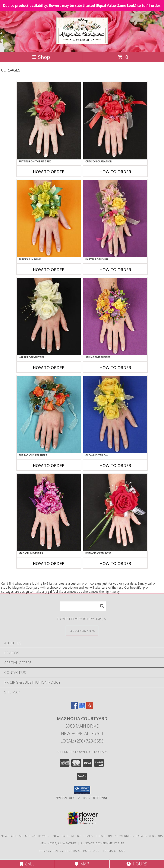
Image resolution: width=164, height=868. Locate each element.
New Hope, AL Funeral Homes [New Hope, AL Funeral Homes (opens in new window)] (25, 836)
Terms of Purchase (83, 851)
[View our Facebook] (74, 707)
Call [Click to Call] (27, 864)
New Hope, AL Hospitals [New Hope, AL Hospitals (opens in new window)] (73, 836)
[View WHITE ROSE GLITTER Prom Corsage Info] (49, 317)
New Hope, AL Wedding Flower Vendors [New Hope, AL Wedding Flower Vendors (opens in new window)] (130, 836)
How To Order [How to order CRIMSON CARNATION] (115, 172)
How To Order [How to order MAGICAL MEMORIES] (49, 563)
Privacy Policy (51, 851)
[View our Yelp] (90, 707)
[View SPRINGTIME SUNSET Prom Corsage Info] (115, 317)
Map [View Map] (82, 864)
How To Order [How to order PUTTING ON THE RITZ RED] (49, 172)
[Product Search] (83, 606)
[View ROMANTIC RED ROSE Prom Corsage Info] (115, 512)
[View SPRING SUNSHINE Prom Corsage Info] (49, 219)
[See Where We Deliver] (82, 631)
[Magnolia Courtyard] (82, 41)
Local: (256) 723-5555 (82, 741)
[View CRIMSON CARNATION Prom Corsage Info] (115, 121)
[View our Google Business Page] (82, 707)
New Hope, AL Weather (58, 843)
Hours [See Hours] (137, 864)
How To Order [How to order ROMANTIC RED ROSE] (115, 563)
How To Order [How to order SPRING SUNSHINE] (49, 270)
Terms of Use (114, 851)
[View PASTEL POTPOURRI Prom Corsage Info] (115, 219)
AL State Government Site (102, 843)
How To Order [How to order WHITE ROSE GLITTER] (49, 368)
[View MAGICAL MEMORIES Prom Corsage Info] (49, 512)
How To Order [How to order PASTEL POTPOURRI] (115, 270)
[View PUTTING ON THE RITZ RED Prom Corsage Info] (49, 121)
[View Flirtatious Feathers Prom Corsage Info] (49, 414)
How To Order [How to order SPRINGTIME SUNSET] (115, 368)
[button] (82, 790)
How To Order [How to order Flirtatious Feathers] (49, 465)
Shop (41, 57)
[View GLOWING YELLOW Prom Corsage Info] (115, 414)
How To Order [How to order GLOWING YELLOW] (115, 465)
